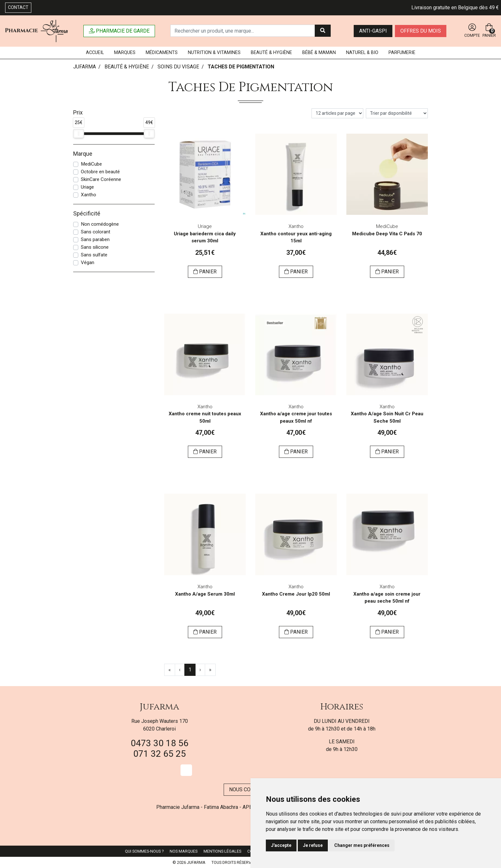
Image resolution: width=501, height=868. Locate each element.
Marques (125, 53)
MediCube (91, 164)
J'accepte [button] (281, 845)
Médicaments (162, 53)
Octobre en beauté (100, 172)
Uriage (87, 187)
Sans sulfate (94, 255)
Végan (88, 262)
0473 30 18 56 (160, 743)
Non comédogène (100, 224)
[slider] (79, 134)
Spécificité (87, 214)
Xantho (89, 195)
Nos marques (184, 851)
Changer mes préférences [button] (362, 845)
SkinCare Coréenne (101, 179)
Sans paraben (95, 239)
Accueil (95, 53)
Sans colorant (96, 232)
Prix (78, 113)
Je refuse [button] (313, 845)
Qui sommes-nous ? (144, 851)
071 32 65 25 (160, 754)
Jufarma (159, 707)
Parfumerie (402, 53)
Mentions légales (222, 851)
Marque (83, 154)
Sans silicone (95, 247)
